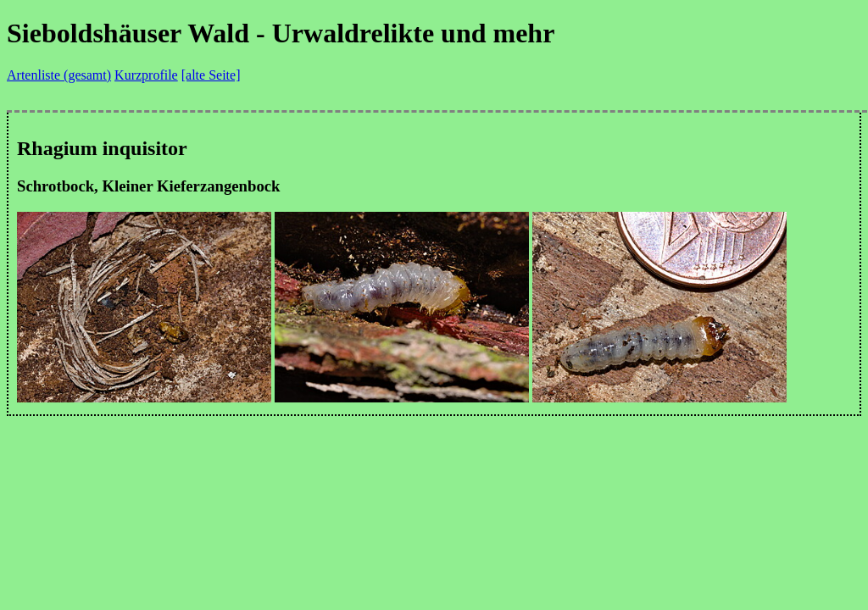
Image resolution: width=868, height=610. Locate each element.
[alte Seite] (211, 75)
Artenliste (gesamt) (59, 75)
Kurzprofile (146, 75)
